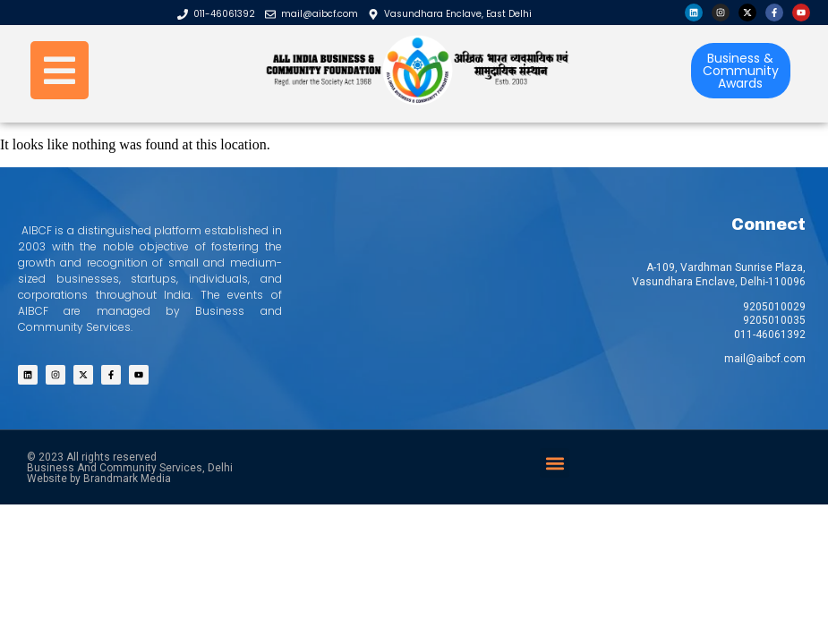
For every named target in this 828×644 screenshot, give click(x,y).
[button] (555, 463)
